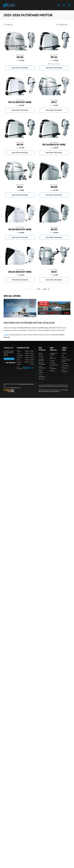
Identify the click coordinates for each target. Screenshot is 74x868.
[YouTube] (30, 368)
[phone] (59, 5)
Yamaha (40, 370)
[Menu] (69, 5)
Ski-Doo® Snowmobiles (42, 363)
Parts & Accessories (65, 371)
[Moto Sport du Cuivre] (9, 5)
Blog (63, 355)
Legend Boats (42, 377)
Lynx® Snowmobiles (42, 367)
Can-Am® (41, 357)
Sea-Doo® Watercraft (41, 360)
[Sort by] (63, 25)
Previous (29, 289)
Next (47, 289)
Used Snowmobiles (53, 368)
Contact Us (65, 353)
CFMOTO (41, 372)
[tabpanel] (25, 358)
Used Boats (53, 363)
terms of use (47, 391)
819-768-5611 (10, 363)
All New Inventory (41, 354)
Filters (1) (9, 25)
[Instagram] (27, 368)
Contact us (7, 335)
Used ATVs (52, 361)
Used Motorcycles (53, 358)
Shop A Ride (14, 388)
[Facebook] (24, 368)
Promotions (65, 363)
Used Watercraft (54, 365)
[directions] (64, 5)
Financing (52, 371)
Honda (40, 374)
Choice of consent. (55, 391)
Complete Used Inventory (54, 354)
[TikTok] (33, 368)
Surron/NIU (41, 379)
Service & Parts (66, 366)
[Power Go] (20, 391)
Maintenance (65, 368)
